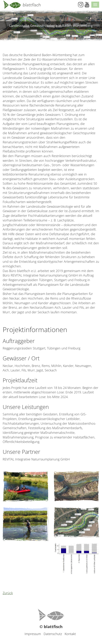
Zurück (8, 593)
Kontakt (70, 634)
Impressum (33, 634)
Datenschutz (53, 634)
